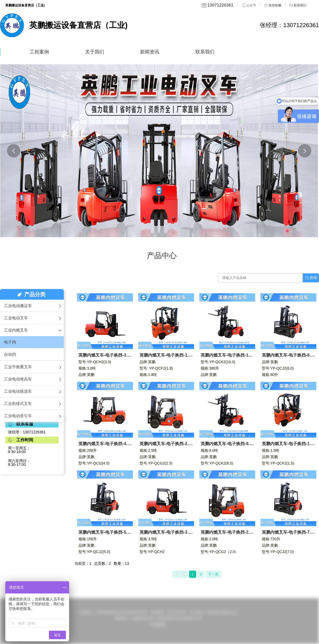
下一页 (213, 574)
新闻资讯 (150, 52)
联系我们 (205, 52)
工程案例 (39, 52)
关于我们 (95, 52)
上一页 (180, 574)
